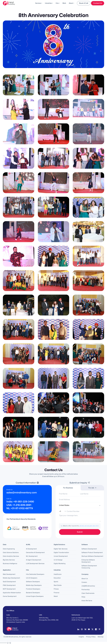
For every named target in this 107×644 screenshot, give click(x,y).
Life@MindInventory (88, 586)
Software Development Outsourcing (89, 567)
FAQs (83, 597)
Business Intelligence (10, 564)
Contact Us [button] (98, 3)
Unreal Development (61, 556)
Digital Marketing (60, 564)
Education (57, 578)
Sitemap (101, 637)
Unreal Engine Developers (35, 596)
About (71, 3)
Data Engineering (9, 549)
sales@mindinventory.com (22, 493)
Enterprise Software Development (88, 561)
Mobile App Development (11, 578)
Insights (81, 637)
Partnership (86, 590)
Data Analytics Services (11, 556)
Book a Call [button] (84, 3)
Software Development (89, 549)
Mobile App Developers (34, 585)
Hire (57, 3)
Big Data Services (9, 560)
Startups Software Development (92, 556)
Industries (48, 3)
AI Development (31, 549)
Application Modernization (12, 593)
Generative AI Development (35, 553)
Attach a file (79, 526)
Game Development (10, 596)
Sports (56, 582)
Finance (57, 593)
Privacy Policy (91, 637)
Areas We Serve (87, 601)
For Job (92, 488)
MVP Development (9, 589)
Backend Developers (33, 593)
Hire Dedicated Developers (35, 574)
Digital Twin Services (61, 549)
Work (64, 3)
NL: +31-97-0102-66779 (20, 508)
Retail (56, 596)
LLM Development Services (35, 564)
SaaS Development (9, 582)
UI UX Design (58, 560)
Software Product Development (92, 553)
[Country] (80, 505)
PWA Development (9, 585)
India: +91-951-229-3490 (20, 502)
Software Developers (33, 582)
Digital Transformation (61, 553)
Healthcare (58, 574)
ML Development (32, 556)
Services (38, 3)
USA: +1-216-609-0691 (19, 505)
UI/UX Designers (32, 578)
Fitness (56, 589)
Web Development (9, 574)
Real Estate (58, 585)
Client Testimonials (88, 593)
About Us (85, 579)
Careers (84, 582)
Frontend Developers (33, 589)
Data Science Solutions (11, 553)
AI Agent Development (34, 560)
